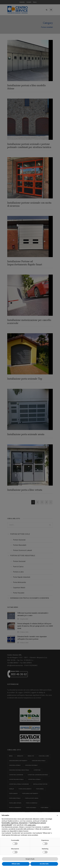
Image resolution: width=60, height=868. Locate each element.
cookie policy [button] (32, 825)
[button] (57, 815)
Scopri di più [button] (30, 859)
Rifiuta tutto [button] (16, 864)
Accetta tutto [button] (44, 864)
